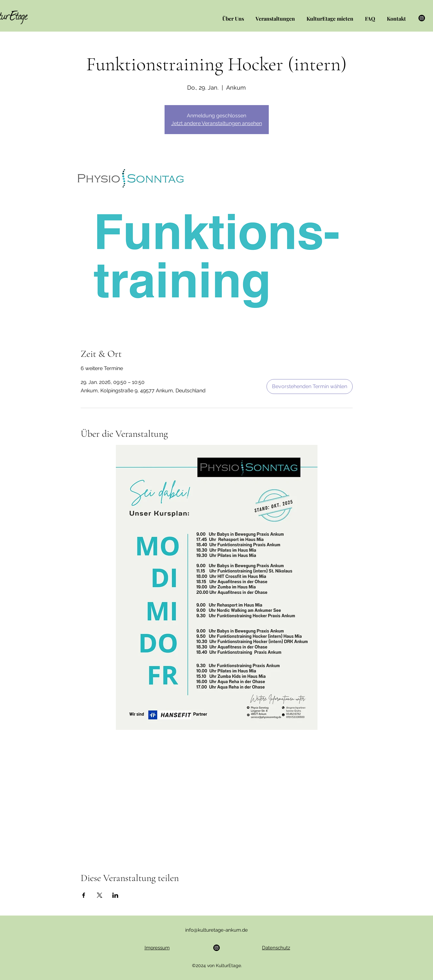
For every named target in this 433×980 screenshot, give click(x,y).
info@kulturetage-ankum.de (216, 930)
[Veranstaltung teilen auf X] (100, 895)
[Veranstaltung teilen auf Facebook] (84, 895)
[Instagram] (422, 18)
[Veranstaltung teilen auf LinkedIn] (115, 895)
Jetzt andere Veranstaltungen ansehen (217, 123)
